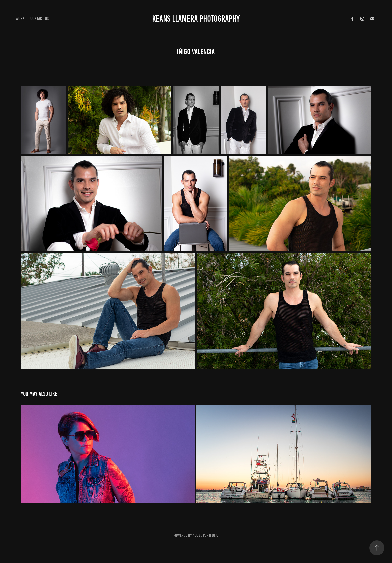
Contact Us (40, 19)
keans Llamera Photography (196, 19)
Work (20, 19)
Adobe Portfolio (206, 535)
